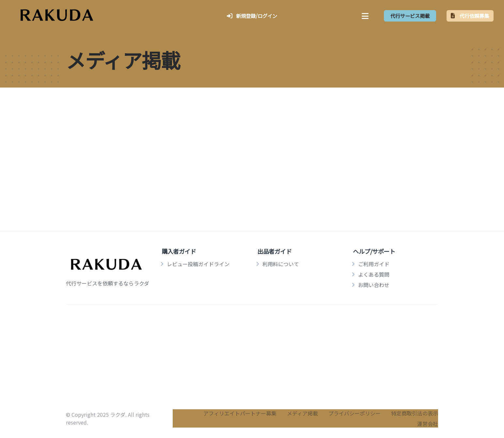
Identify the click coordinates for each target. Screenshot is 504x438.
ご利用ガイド (374, 264)
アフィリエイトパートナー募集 (240, 413)
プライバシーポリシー (354, 413)
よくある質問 (374, 274)
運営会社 (428, 424)
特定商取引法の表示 (415, 413)
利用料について (281, 264)
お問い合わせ (374, 285)
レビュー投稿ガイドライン (198, 264)
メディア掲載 (302, 413)
